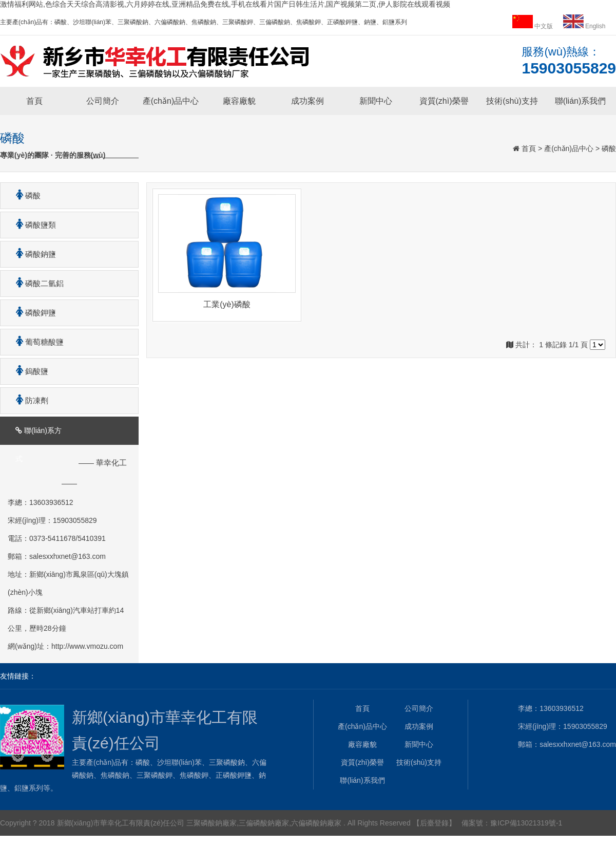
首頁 (34, 101)
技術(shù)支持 (512, 101)
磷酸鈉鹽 (32, 254)
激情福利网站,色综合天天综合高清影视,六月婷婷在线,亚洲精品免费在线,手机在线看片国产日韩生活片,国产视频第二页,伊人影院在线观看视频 (225, 4)
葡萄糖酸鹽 (36, 342)
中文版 (534, 26)
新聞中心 (376, 101)
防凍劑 (28, 400)
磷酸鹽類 (32, 225)
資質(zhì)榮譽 (444, 101)
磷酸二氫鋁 (36, 283)
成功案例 (307, 101)
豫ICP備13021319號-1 (526, 823)
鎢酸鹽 (28, 371)
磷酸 (609, 148)
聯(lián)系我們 (581, 101)
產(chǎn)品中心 (171, 101)
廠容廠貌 (239, 101)
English (584, 26)
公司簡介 (103, 101)
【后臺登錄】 (434, 823)
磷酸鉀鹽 (32, 313)
